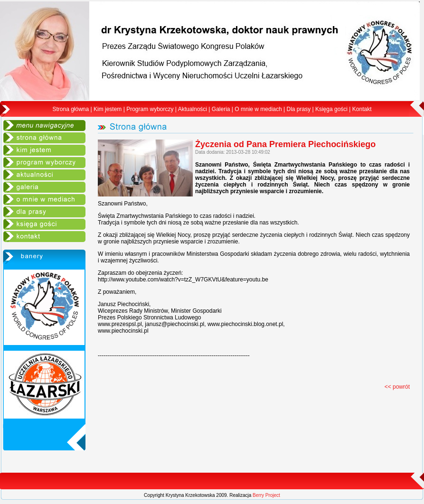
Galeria (221, 109)
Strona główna (71, 109)
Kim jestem (108, 109)
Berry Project (266, 495)
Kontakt (362, 109)
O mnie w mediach (258, 109)
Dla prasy (298, 109)
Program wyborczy (150, 109)
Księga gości (331, 109)
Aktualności (193, 109)
